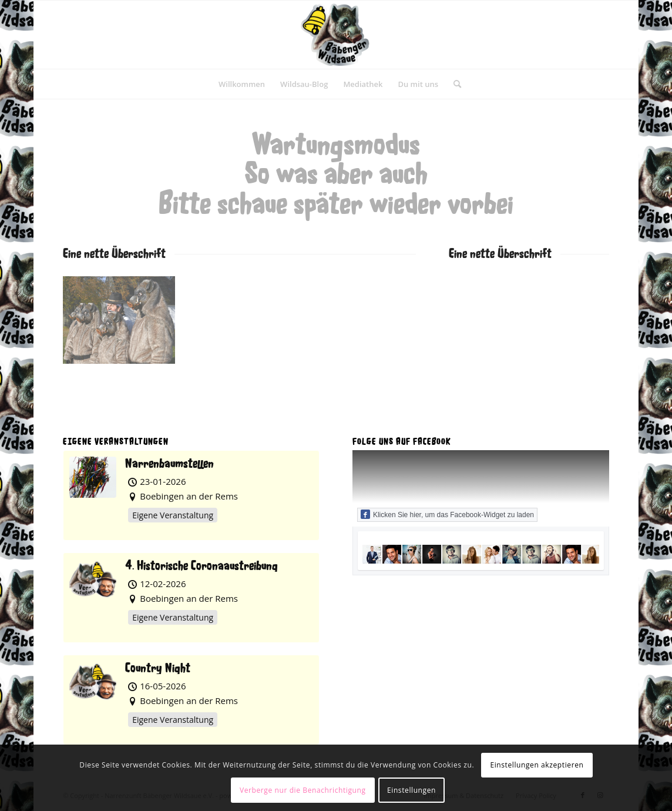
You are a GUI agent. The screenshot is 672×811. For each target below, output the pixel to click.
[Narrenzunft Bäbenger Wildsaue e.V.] (336, 35)
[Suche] (453, 84)
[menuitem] (242, 84)
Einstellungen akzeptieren (537, 765)
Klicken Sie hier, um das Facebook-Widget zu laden (447, 514)
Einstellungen (411, 790)
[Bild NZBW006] (123, 325)
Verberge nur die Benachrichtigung (303, 790)
